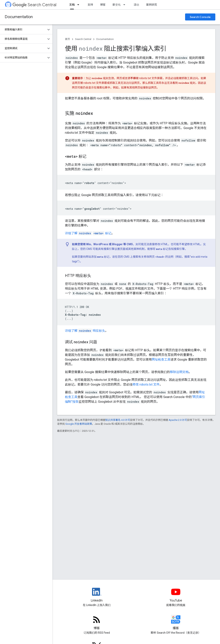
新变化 (117, 5)
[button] (23, 30)
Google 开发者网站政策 (79, 424)
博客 (103, 5)
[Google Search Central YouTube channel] (176, 595)
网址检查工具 (161, 360)
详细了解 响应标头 (85, 331)
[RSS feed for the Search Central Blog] (97, 623)
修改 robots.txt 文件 (146, 384)
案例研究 (152, 5)
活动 (136, 5)
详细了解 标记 (88, 233)
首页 (67, 39)
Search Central (34, 5)
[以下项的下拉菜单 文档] (79, 5)
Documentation (19, 17)
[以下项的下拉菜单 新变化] (125, 5)
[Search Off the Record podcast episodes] (176, 623)
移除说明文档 (179, 372)
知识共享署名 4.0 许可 (118, 420)
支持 (90, 5)
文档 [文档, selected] (72, 5)
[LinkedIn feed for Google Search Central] (97, 595)
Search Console (200, 17)
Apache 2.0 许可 (178, 420)
